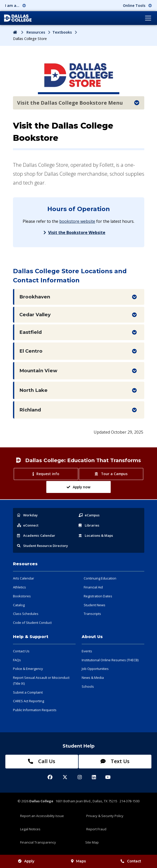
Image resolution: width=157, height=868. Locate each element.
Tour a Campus (111, 474)
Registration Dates (98, 596)
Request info (46, 474)
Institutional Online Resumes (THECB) (110, 660)
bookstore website (77, 221)
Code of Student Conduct (32, 623)
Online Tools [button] (137, 5)
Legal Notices (30, 829)
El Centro (31, 351)
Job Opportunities (95, 669)
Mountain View (38, 371)
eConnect (28, 525)
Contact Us (21, 651)
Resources (36, 32)
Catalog (19, 605)
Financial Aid (93, 587)
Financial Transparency (38, 842)
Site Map (92, 842)
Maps (78, 861)
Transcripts (92, 614)
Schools (88, 686)
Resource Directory (42, 546)
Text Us (115, 761)
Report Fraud (96, 829)
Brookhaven (35, 297)
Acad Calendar (36, 535)
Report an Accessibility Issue (42, 816)
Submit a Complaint (28, 692)
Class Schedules (26, 614)
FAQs (17, 660)
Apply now (78, 487)
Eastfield (31, 332)
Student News (95, 605)
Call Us (42, 761)
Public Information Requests (35, 710)
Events (87, 651)
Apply (26, 861)
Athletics (19, 587)
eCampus (89, 515)
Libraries (89, 525)
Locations (96, 535)
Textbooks (62, 32)
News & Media (93, 678)
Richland (30, 410)
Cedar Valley (35, 315)
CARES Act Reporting (28, 701)
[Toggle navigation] (148, 18)
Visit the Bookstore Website (77, 232)
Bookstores (22, 596)
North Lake (33, 390)
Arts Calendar (24, 578)
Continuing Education (100, 578)
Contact (131, 861)
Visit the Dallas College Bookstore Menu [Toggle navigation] (78, 103)
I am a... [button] (16, 5)
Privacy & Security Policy (105, 816)
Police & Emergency (28, 669)
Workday (27, 515)
